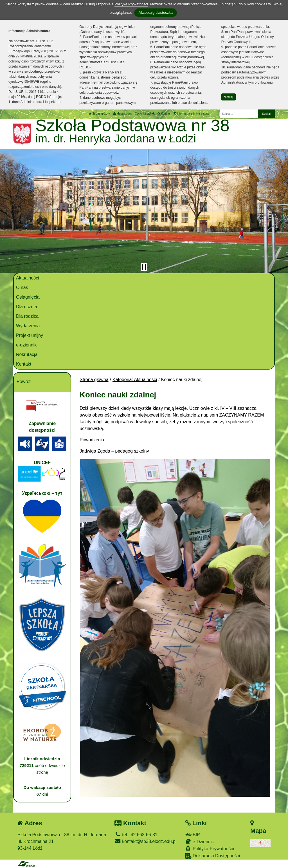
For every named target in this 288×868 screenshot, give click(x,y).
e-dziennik (26, 345)
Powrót (24, 382)
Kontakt (24, 364)
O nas (22, 288)
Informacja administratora (191, 114)
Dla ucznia (27, 307)
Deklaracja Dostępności (213, 856)
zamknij (228, 97)
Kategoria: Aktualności (135, 380)
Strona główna (100, 114)
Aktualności (28, 278)
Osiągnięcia (28, 297)
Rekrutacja (27, 354)
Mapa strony (123, 114)
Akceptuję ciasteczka (155, 13)
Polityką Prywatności (131, 4)
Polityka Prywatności (210, 848)
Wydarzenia (28, 326)
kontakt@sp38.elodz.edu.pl (146, 841)
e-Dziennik (200, 841)
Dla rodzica (27, 316)
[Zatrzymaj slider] (144, 267)
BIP (193, 835)
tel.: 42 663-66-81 (136, 835)
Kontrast (164, 114)
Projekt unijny (30, 335)
